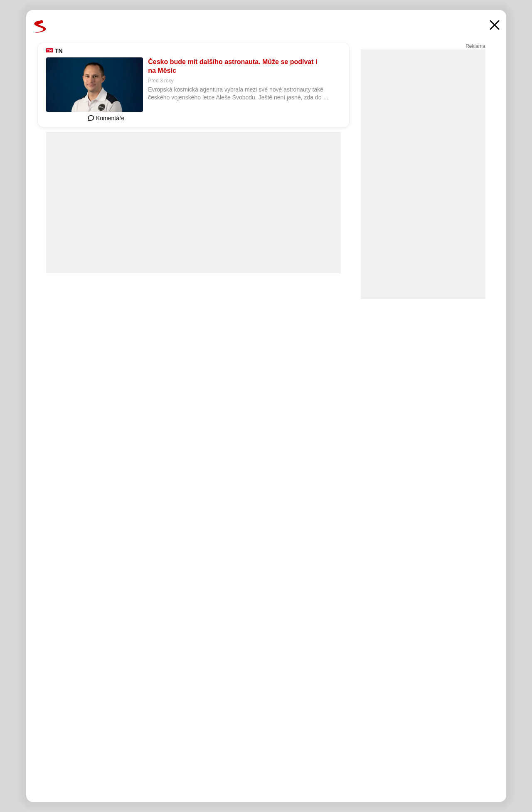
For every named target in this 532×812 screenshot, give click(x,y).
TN (59, 51)
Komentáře (106, 118)
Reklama (475, 46)
